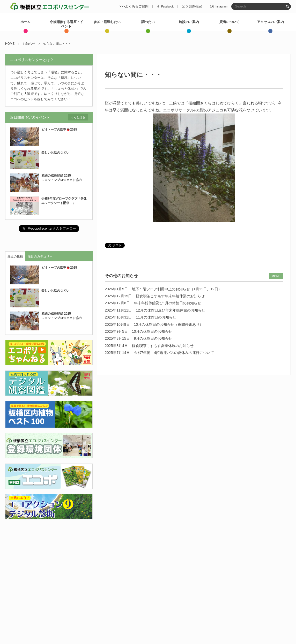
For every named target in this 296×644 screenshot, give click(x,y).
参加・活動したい (107, 22)
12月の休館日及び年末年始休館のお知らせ (171, 310)
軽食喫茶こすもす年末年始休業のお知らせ (170, 296)
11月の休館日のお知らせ (156, 317)
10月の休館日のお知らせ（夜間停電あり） (169, 324)
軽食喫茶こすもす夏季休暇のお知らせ (163, 346)
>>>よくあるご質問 (134, 6)
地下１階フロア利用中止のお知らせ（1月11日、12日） (177, 289)
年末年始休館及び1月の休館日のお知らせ (168, 303)
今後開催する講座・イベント (66, 24)
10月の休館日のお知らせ (152, 331)
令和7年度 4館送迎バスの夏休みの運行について (174, 353)
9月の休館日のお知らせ (153, 338)
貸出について (230, 22)
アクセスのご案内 (270, 22)
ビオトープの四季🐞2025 (59, 130)
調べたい (148, 22)
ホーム (25, 22)
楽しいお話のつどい (55, 153)
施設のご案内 (189, 22)
